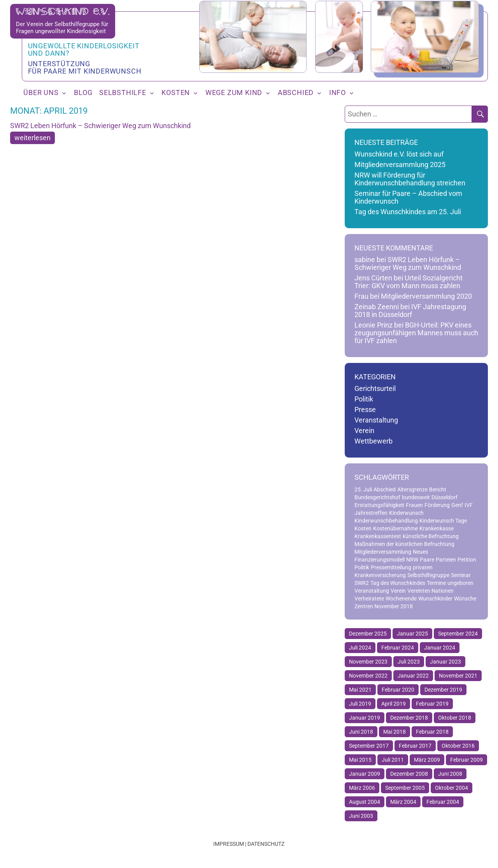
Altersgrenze (412, 489)
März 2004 (403, 802)
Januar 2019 (365, 718)
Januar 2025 (412, 634)
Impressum (229, 844)
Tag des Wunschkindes (398, 583)
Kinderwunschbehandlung (386, 521)
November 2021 (458, 676)
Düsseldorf (445, 497)
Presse (365, 410)
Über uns (41, 93)
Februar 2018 (432, 732)
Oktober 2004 (452, 788)
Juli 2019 (360, 704)
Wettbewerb (373, 441)
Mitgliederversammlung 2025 (400, 165)
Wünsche (465, 599)
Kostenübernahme (395, 528)
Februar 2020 (398, 690)
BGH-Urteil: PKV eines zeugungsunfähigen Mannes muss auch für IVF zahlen (416, 333)
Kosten (176, 93)
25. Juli (363, 489)
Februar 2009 (466, 760)
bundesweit (416, 497)
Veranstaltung (376, 420)
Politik (364, 399)
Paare (427, 560)
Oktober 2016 (458, 746)
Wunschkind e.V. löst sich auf (399, 154)
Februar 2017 (415, 746)
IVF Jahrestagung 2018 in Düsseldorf (410, 311)
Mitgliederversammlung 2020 (426, 296)
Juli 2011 (393, 760)
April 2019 (394, 704)
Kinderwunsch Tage (443, 521)
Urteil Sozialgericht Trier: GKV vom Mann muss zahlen (409, 282)
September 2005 (405, 788)
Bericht (438, 489)
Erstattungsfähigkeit (379, 505)
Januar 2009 (365, 774)
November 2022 (368, 676)
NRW (412, 560)
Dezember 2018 (409, 718)
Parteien (446, 560)
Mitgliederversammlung (383, 552)
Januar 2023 (445, 662)
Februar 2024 (398, 648)
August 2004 (365, 802)
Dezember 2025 (368, 634)
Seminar (461, 575)
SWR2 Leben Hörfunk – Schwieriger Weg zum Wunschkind (100, 126)
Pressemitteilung (391, 567)
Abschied (296, 93)
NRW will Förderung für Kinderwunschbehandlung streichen (410, 179)
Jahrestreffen (371, 513)
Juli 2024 (360, 648)
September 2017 (369, 746)
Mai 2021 (360, 690)
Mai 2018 (395, 732)
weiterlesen (32, 138)
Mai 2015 (360, 760)
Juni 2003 (361, 816)
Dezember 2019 (443, 690)
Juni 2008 (450, 774)
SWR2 (362, 583)
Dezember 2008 (409, 774)
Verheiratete (369, 599)
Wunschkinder (435, 599)
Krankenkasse (437, 528)
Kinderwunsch (406, 513)
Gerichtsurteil (375, 389)
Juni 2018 (361, 732)
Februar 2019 (432, 704)
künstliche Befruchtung (431, 536)
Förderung (437, 505)
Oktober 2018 (455, 718)
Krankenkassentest (378, 536)
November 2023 (368, 662)
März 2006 (362, 788)
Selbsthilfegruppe (428, 575)
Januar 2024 (440, 648)
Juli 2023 (409, 662)
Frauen (414, 505)
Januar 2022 (413, 676)
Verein (364, 431)
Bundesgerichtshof (377, 497)
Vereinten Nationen (430, 591)
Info (338, 93)
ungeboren (460, 583)
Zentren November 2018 (384, 606)
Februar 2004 (443, 802)
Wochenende (401, 599)
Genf (457, 505)
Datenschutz (266, 844)
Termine (436, 583)
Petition (467, 560)
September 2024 (458, 634)
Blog (83, 93)
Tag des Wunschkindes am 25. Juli (408, 212)
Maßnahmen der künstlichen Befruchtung (404, 544)
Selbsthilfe (123, 93)
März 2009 (427, 760)
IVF (469, 505)
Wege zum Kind (234, 93)
